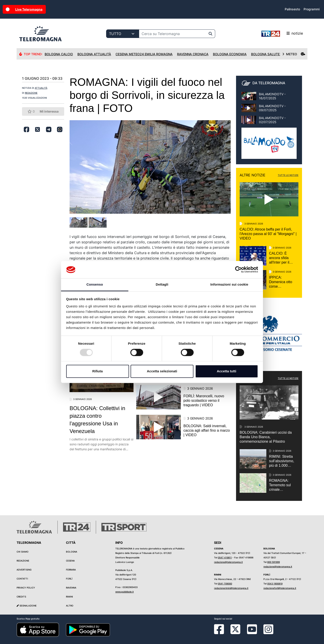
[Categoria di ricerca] (123, 34)
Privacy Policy (26, 588)
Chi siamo (23, 552)
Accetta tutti (227, 371)
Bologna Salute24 (267, 54)
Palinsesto (292, 9)
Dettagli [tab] (162, 284)
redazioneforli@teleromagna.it (280, 588)
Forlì (69, 579)
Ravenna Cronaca (193, 54)
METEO (294, 54)
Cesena (70, 561)
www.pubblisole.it (125, 592)
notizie (282, 34)
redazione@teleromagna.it (228, 562)
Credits (21, 597)
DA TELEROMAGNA (269, 83)
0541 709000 (225, 584)
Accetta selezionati (162, 371)
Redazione (23, 561)
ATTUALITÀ (41, 88)
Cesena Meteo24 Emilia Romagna (144, 54)
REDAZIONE (31, 93)
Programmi (312, 9)
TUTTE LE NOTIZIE (288, 175)
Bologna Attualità (94, 54)
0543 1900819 (275, 584)
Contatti (22, 579)
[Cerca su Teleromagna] (173, 34)
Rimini (69, 597)
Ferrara (71, 570)
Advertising (24, 570)
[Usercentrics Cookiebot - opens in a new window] (238, 270)
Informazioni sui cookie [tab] (229, 284)
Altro (70, 606)
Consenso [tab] (95, 284)
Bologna (72, 552)
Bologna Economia (230, 54)
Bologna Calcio (59, 54)
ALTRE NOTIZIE (253, 175)
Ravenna (71, 588)
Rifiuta (97, 371)
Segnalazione (27, 606)
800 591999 (274, 562)
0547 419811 (225, 557)
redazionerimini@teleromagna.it (231, 588)
